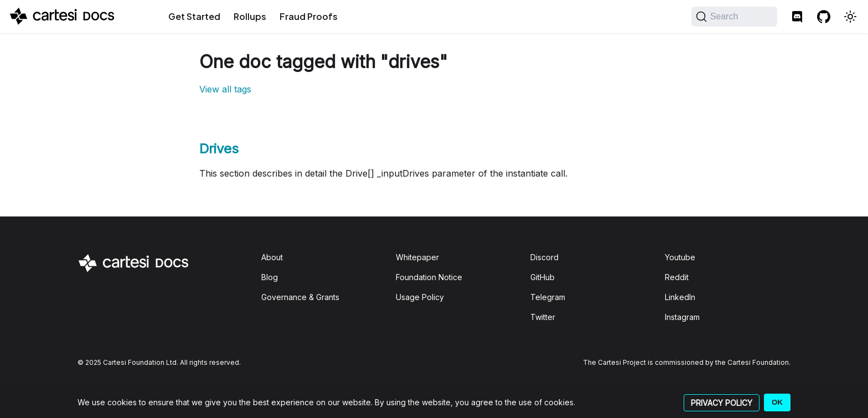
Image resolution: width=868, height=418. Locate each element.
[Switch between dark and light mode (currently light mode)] (850, 17)
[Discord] (797, 17)
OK (777, 402)
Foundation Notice (429, 277)
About (272, 257)
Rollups (250, 16)
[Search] (734, 17)
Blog (270, 277)
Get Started (194, 16)
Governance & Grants (300, 297)
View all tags (225, 89)
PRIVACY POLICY (722, 403)
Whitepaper (417, 257)
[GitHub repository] (824, 17)
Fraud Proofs (309, 16)
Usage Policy (420, 297)
